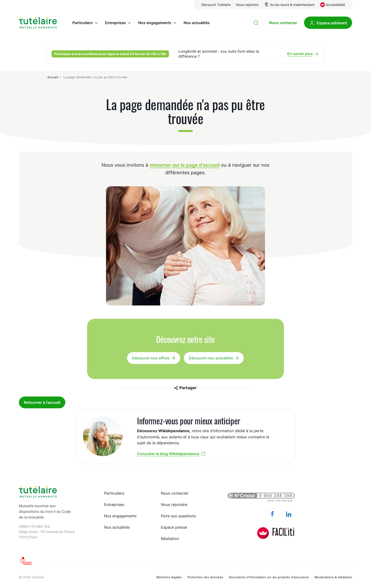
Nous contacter (175, 493)
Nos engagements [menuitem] (155, 23)
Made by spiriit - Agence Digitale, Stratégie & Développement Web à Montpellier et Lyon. (346, 574)
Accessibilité (335, 5)
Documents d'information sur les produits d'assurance (269, 577)
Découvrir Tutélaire (216, 5)
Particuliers (114, 493)
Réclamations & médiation (333, 577)
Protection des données (205, 577)
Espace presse (174, 527)
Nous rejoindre (247, 5)
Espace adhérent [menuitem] (332, 23)
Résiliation (170, 539)
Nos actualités (117, 527)
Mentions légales (169, 577)
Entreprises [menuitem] (115, 23)
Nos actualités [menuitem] (197, 23)
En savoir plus (300, 54)
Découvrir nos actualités (211, 360)
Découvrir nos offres (151, 360)
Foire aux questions (178, 516)
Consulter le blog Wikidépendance (168, 454)
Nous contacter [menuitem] (283, 23)
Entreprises (114, 505)
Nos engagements (120, 516)
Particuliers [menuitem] (83, 23)
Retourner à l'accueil (42, 402)
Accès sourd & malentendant (292, 5)
